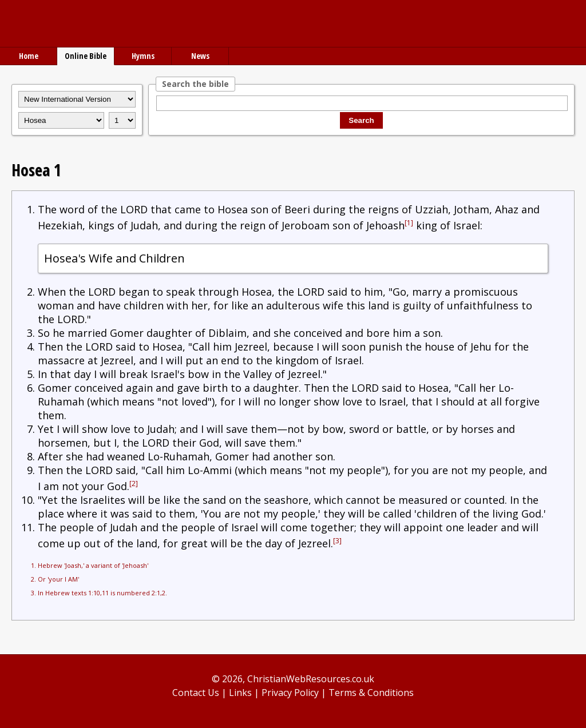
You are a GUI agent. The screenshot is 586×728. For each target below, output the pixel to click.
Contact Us (196, 693)
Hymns (143, 56)
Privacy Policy (290, 693)
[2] (134, 484)
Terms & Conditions (371, 693)
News (200, 56)
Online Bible (86, 56)
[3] (337, 541)
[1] (409, 223)
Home (29, 56)
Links (240, 693)
